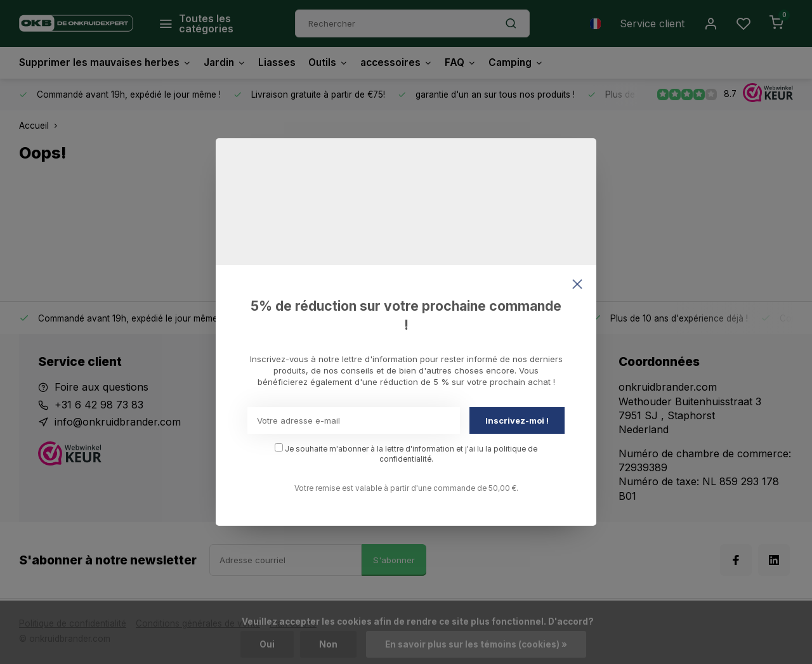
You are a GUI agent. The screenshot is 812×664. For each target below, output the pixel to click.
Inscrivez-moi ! (517, 420)
